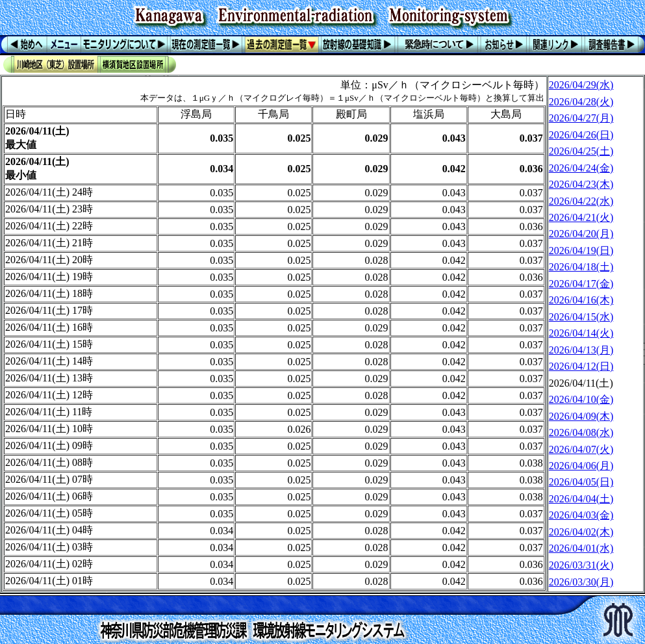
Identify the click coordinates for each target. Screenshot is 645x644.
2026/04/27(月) (581, 118)
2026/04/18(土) (581, 267)
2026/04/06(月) (581, 466)
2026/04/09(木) (581, 416)
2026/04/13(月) (581, 350)
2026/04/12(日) (581, 366)
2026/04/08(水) (581, 432)
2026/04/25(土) (581, 151)
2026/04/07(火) (581, 449)
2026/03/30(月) (581, 582)
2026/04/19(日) (581, 251)
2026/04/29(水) (581, 85)
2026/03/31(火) (581, 565)
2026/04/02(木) (581, 532)
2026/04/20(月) (581, 234)
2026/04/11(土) (581, 383)
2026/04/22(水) (581, 201)
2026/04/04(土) (581, 499)
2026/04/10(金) (581, 399)
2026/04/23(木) (581, 184)
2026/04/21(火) (581, 217)
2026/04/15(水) (581, 317)
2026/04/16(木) (581, 300)
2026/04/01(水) (581, 548)
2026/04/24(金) (581, 168)
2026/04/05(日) (581, 482)
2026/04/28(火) (581, 102)
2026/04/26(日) (581, 135)
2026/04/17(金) (581, 284)
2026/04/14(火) (581, 333)
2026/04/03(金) (581, 515)
